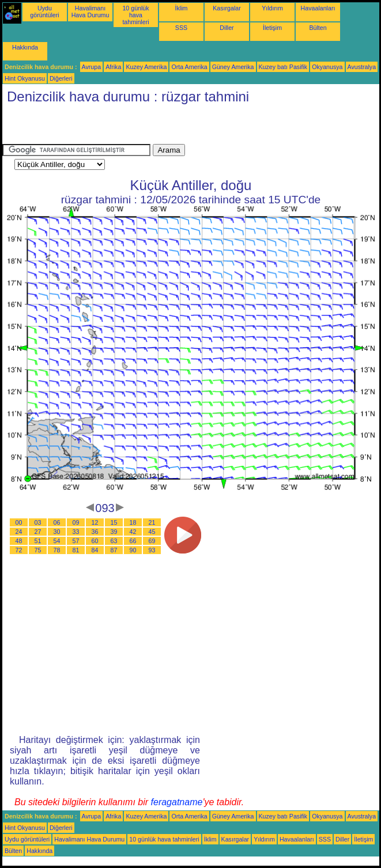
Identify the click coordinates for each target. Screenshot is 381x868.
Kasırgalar (227, 8)
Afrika (113, 67)
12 (95, 522)
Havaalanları (318, 8)
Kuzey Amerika (146, 67)
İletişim (272, 28)
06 (57, 522)
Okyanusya (327, 67)
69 (152, 541)
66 (133, 541)
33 (76, 532)
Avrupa (92, 67)
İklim (182, 8)
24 (19, 532)
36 (95, 532)
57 (76, 541)
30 (57, 532)
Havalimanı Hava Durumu (90, 12)
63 (114, 541)
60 (95, 541)
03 (38, 522)
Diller (227, 28)
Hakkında (25, 47)
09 (76, 522)
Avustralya (362, 67)
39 (114, 532)
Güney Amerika (233, 67)
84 (95, 550)
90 (133, 550)
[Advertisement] (137, 127)
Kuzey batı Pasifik (283, 67)
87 (114, 550)
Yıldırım (272, 8)
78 (57, 550)
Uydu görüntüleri (44, 12)
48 (19, 541)
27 (38, 532)
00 (19, 522)
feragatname (177, 802)
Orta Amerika (189, 67)
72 (19, 550)
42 (133, 532)
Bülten (318, 28)
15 (114, 522)
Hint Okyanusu (25, 78)
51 (38, 541)
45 (152, 532)
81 (76, 550)
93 (152, 550)
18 (133, 522)
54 (57, 541)
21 (152, 522)
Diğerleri (61, 78)
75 (38, 550)
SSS (181, 28)
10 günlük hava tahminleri (135, 15)
